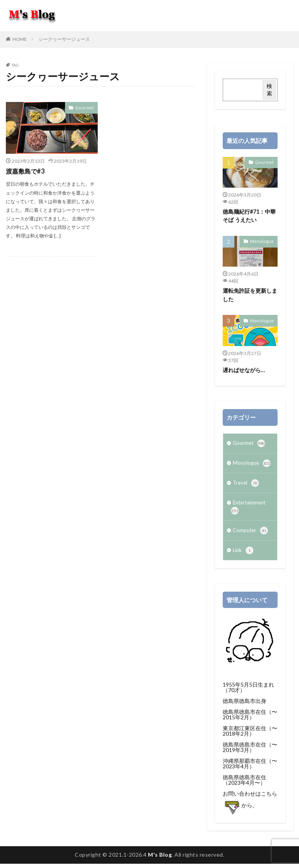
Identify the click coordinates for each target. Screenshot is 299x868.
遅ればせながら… (244, 369)
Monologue (264, 241)
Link (244, 555)
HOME (20, 39)
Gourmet (86, 107)
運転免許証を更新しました (250, 295)
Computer (251, 534)
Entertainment (250, 509)
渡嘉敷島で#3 (25, 171)
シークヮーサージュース (64, 39)
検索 (269, 90)
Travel (246, 485)
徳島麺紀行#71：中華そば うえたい (249, 216)
